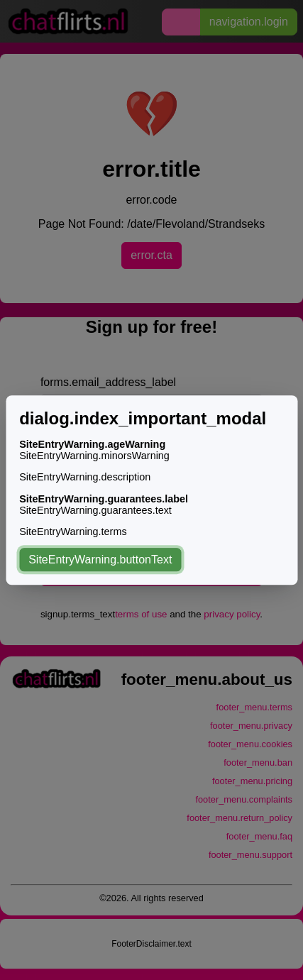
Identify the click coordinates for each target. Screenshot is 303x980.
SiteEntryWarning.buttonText (100, 560)
